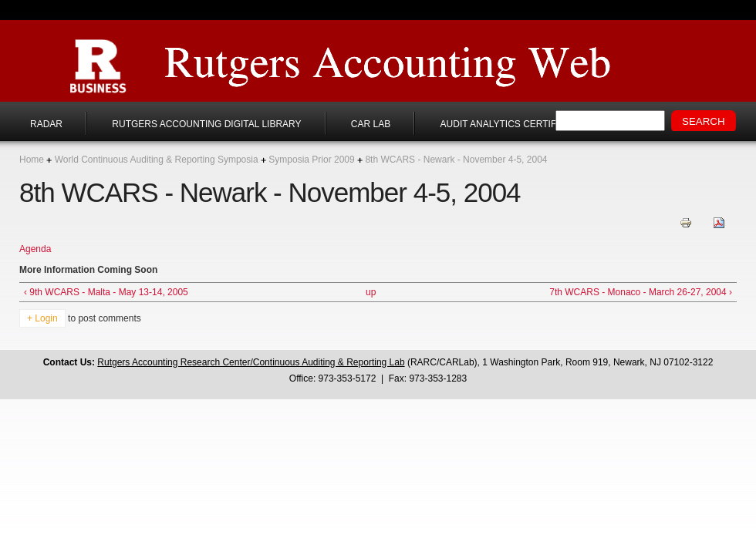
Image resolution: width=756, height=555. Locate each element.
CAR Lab (371, 124)
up (371, 292)
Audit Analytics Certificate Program (537, 124)
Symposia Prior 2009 (311, 160)
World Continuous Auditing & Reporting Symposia (157, 160)
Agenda (35, 249)
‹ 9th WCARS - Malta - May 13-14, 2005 (106, 292)
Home (32, 160)
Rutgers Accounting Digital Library (206, 124)
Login (46, 318)
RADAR (46, 124)
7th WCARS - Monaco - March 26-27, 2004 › (641, 292)
